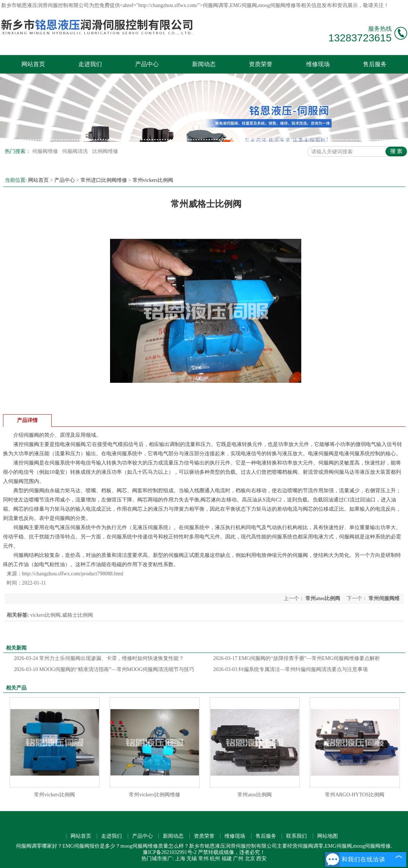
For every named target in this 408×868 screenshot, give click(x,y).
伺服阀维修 (46, 151)
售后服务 (375, 64)
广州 (238, 859)
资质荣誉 (261, 64)
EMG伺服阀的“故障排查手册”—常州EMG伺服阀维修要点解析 (297, 658)
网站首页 (33, 64)
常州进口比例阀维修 (104, 180)
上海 (180, 859)
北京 (250, 859)
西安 (261, 859)
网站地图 (328, 836)
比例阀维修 (105, 151)
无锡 (192, 859)
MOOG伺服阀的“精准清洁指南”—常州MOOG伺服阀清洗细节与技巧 (104, 669)
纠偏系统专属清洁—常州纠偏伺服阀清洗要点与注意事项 (291, 669)
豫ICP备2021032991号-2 (170, 852)
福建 (227, 859)
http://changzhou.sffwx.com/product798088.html (73, 574)
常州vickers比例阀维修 (154, 795)
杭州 (215, 859)
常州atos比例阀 (323, 598)
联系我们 (296, 836)
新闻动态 (204, 64)
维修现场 (318, 64)
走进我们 (90, 64)
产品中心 (147, 64)
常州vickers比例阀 (153, 180)
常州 (203, 859)
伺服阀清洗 (76, 151)
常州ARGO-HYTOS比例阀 (355, 795)
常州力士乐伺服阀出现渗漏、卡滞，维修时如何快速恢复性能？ (99, 658)
